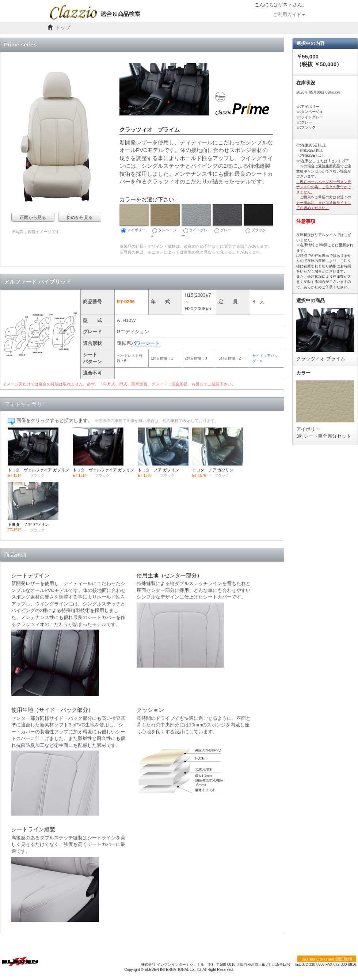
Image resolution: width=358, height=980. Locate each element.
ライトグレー (196, 221)
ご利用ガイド (289, 15)
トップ (63, 28)
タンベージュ (165, 221)
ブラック (258, 219)
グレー (227, 219)
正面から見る (33, 217)
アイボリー (134, 219)
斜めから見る (80, 217)
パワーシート (145, 343)
